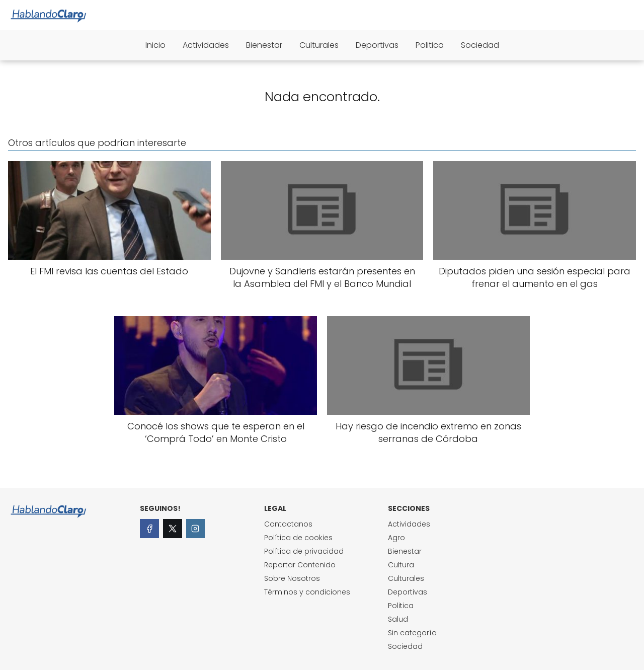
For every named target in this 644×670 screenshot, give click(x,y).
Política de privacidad (304, 551)
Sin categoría (412, 633)
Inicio (155, 45)
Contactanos (288, 524)
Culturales (319, 45)
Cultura (401, 565)
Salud (398, 619)
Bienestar (264, 45)
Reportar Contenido (300, 565)
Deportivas (377, 45)
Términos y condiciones (307, 592)
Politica (430, 45)
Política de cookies (298, 538)
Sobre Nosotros (292, 578)
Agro (396, 538)
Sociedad (480, 45)
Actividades (206, 45)
